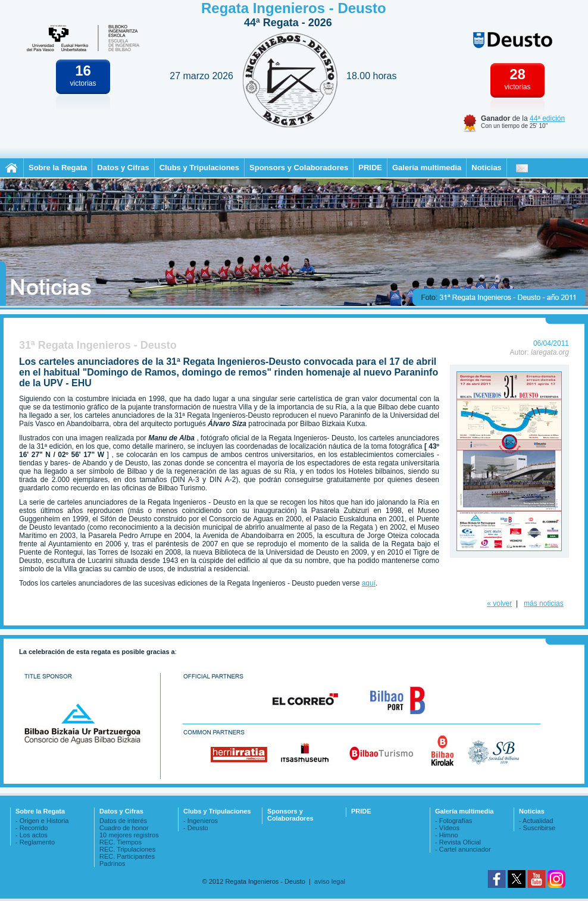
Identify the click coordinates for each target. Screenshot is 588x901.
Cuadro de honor (124, 828)
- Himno (447, 835)
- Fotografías (453, 821)
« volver (499, 603)
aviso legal (330, 881)
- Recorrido (32, 828)
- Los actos (32, 835)
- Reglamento (35, 842)
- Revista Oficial (458, 842)
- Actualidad (536, 821)
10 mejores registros (129, 835)
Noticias (487, 168)
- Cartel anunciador (463, 849)
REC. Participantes (127, 856)
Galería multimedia (427, 168)
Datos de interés (123, 821)
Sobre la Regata (58, 168)
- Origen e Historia (42, 821)
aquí (369, 583)
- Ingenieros (201, 821)
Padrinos (112, 864)
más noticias (544, 603)
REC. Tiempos (121, 842)
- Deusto (196, 828)
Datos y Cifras (123, 168)
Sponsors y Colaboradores (299, 168)
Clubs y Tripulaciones (199, 168)
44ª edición (547, 118)
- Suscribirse (537, 828)
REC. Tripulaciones (127, 849)
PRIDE (370, 168)
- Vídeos (447, 828)
